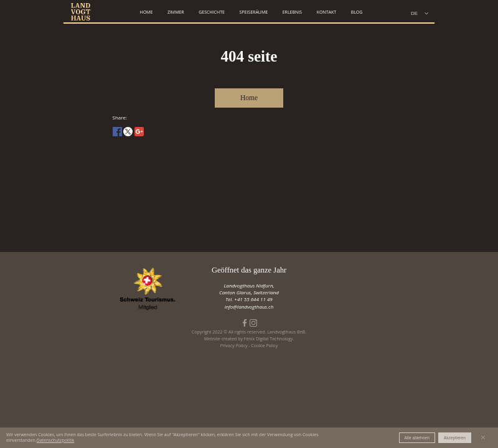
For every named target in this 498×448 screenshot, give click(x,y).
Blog (357, 12)
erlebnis (292, 12)
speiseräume (253, 12)
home (147, 12)
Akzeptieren (455, 438)
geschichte (212, 12)
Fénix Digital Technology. (269, 339)
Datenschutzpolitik (56, 440)
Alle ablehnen (417, 438)
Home (249, 98)
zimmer (176, 12)
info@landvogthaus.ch (249, 306)
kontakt (327, 12)
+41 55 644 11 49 (253, 299)
